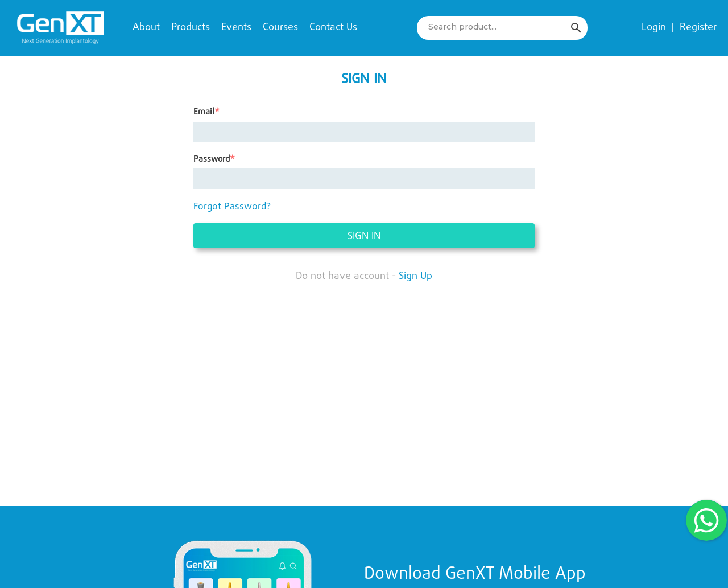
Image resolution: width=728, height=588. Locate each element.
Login (654, 28)
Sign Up (415, 276)
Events (236, 28)
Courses (280, 28)
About (146, 28)
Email (204, 112)
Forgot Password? (232, 207)
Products (191, 28)
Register (698, 28)
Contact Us (333, 28)
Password (212, 160)
